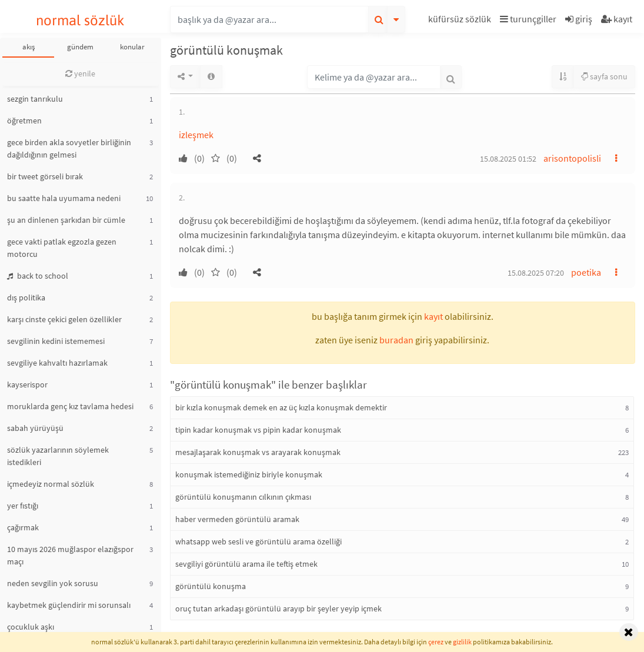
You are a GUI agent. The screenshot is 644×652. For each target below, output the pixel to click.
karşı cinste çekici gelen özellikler (64, 319)
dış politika (26, 297)
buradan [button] (396, 340)
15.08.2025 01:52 (508, 159)
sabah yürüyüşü (35, 428)
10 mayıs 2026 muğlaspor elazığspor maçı (70, 555)
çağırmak (23, 527)
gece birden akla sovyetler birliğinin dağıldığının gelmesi (69, 148)
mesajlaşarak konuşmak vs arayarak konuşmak (258, 452)
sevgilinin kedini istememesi (56, 341)
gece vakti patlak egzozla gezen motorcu (62, 248)
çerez (436, 642)
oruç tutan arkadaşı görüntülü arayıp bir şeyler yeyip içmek (278, 608)
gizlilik (462, 642)
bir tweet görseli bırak (45, 176)
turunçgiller (528, 19)
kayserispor (27, 384)
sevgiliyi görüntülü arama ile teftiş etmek (246, 564)
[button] (461, 21)
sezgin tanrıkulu (35, 99)
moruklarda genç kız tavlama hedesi (70, 406)
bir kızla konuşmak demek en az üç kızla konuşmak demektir (281, 407)
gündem (80, 47)
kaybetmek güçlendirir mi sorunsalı (69, 605)
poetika (586, 272)
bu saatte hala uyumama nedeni (64, 198)
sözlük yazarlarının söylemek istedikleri (58, 456)
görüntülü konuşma (211, 586)
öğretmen (24, 121)
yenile (80, 73)
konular (132, 47)
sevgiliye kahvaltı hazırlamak (57, 363)
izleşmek (196, 135)
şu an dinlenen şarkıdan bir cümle (66, 220)
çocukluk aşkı (31, 627)
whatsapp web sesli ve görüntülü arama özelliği (258, 541)
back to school (38, 276)
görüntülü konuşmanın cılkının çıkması (243, 497)
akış (29, 47)
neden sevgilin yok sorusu (53, 583)
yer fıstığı (23, 506)
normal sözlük (80, 20)
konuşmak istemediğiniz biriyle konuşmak (249, 474)
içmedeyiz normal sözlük (51, 484)
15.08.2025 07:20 (536, 273)
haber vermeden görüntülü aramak (237, 519)
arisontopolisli (572, 158)
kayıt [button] (433, 316)
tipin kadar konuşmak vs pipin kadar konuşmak (258, 430)
